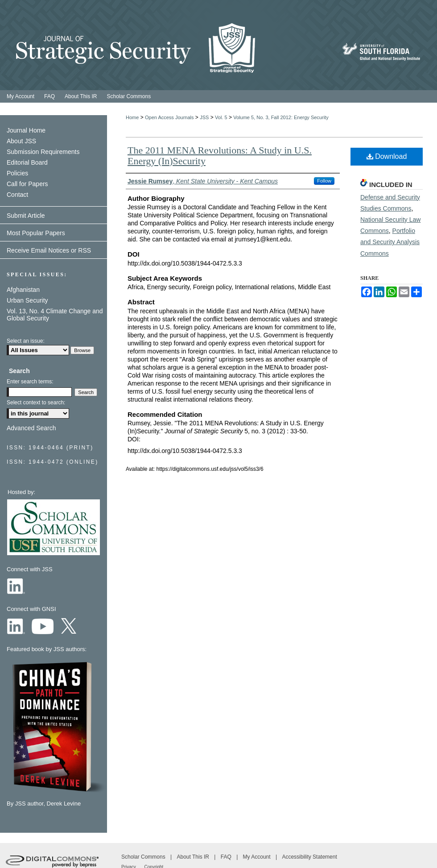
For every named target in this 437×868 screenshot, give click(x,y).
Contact (17, 195)
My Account (258, 857)
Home (132, 117)
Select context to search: (36, 403)
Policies (17, 173)
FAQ (227, 857)
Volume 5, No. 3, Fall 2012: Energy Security (281, 117)
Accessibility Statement (309, 857)
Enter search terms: (30, 382)
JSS (204, 117)
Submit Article (26, 216)
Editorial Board (27, 162)
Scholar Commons (144, 857)
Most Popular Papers (36, 233)
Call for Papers (27, 184)
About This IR (194, 857)
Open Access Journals (169, 117)
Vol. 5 (221, 117)
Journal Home (26, 130)
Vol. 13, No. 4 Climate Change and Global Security (55, 315)
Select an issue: (26, 341)
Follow (324, 181)
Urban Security (27, 300)
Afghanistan (23, 290)
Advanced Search (31, 428)
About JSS (21, 141)
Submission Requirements (43, 152)
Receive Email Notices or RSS (49, 250)
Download (387, 156)
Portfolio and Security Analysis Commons (390, 242)
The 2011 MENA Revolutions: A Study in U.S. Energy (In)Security (220, 156)
